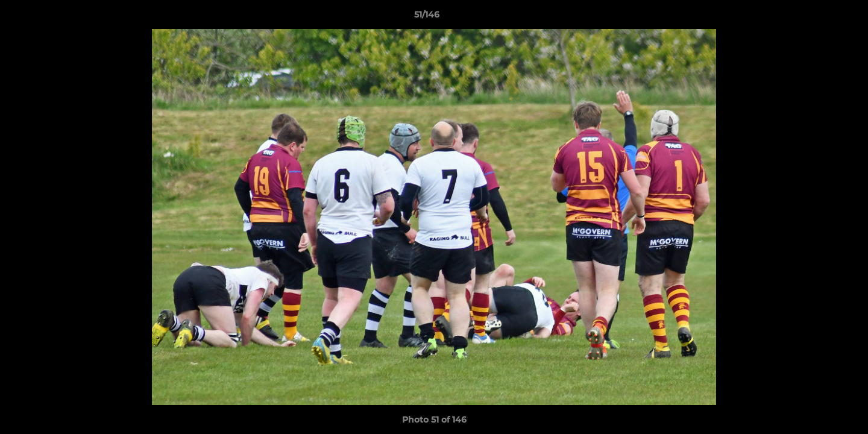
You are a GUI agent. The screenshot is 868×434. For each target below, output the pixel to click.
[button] (817, 17)
